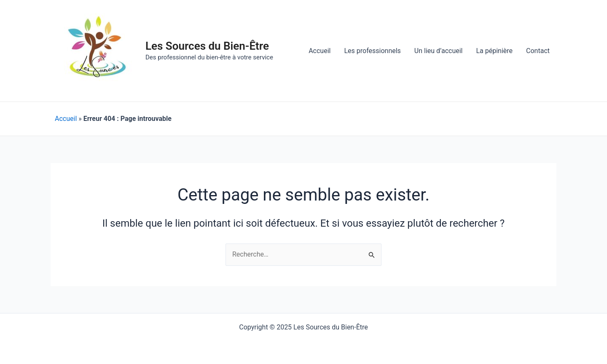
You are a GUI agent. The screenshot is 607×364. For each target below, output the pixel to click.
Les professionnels (372, 51)
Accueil (320, 51)
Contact (538, 51)
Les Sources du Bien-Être (207, 46)
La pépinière (494, 51)
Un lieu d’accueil (439, 51)
